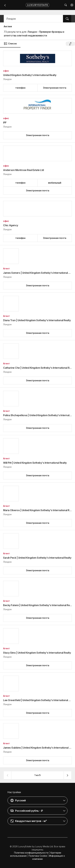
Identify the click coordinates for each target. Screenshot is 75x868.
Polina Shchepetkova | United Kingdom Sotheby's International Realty (37, 415)
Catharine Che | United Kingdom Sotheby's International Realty (37, 368)
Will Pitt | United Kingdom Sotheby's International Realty (35, 463)
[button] (72, 5)
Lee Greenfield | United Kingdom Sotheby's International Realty (37, 700)
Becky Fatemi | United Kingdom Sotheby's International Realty (37, 605)
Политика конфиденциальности (31, 853)
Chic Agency (11, 225)
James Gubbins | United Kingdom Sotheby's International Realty (37, 748)
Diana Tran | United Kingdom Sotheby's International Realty (37, 320)
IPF (5, 123)
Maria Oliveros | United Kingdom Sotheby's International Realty (37, 510)
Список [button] (10, 44)
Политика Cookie (38, 856)
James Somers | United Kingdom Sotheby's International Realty (37, 273)
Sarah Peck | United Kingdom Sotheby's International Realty (37, 558)
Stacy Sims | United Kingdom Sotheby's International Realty (37, 653)
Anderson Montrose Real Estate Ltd (24, 170)
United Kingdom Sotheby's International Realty (30, 75)
